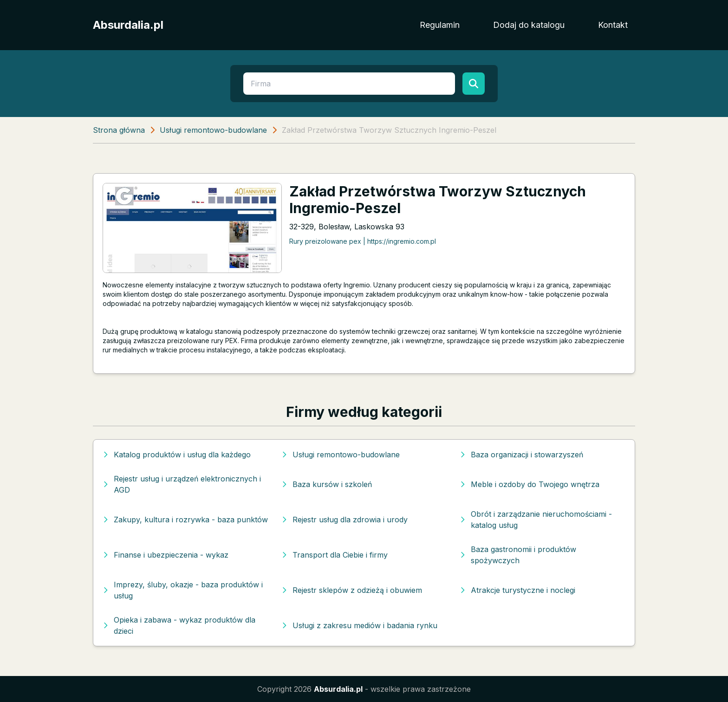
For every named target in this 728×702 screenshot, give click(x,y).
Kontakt (613, 25)
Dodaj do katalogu (529, 25)
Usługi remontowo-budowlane (213, 130)
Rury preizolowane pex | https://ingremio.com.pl (363, 241)
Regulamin (440, 25)
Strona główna (119, 130)
